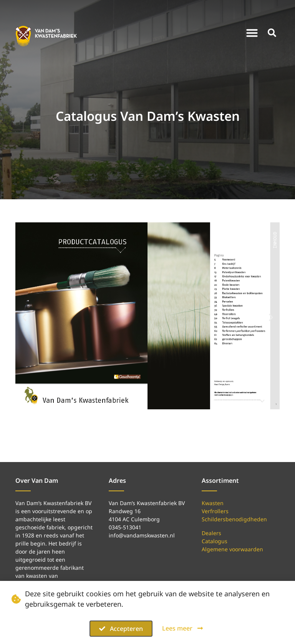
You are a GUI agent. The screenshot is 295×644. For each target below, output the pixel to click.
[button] (252, 33)
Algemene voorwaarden (232, 549)
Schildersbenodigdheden (234, 519)
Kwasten (213, 503)
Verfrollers (215, 511)
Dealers (211, 533)
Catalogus (215, 541)
